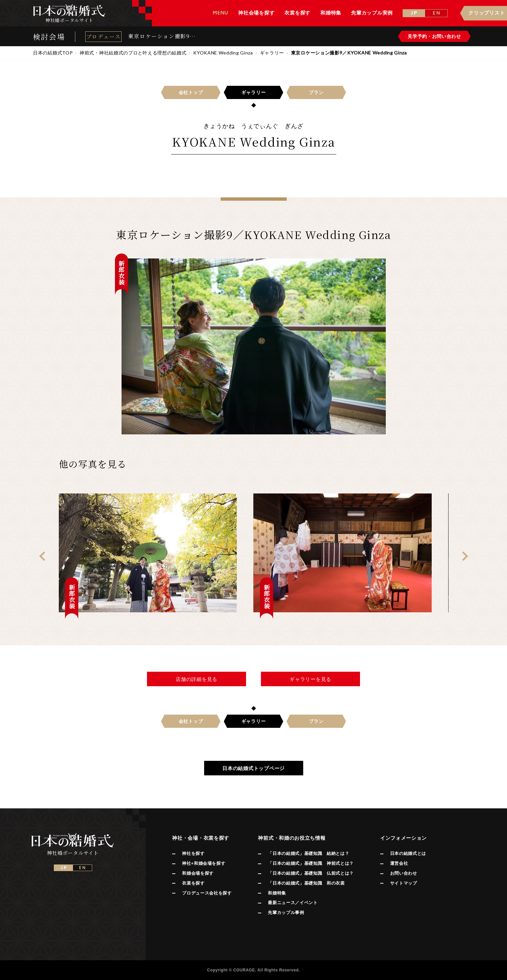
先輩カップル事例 (286, 912)
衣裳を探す (193, 883)
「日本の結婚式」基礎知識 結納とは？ (308, 853)
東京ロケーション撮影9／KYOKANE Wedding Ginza (162, 36)
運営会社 (399, 863)
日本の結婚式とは (408, 853)
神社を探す (193, 853)
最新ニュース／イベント (293, 903)
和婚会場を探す (198, 873)
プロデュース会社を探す (207, 893)
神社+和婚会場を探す (204, 863)
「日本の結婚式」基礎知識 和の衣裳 (306, 883)
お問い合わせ (404, 873)
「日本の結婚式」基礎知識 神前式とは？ (311, 863)
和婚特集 (277, 893)
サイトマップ (404, 883)
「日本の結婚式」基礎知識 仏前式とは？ (311, 873)
